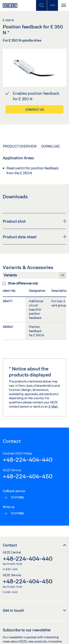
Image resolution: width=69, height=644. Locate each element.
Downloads (52, 146)
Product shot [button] (34, 221)
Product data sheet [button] (34, 237)
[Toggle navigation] (63, 5)
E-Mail (53, 406)
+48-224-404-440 (28, 459)
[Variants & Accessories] (34, 276)
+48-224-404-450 (28, 476)
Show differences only (20, 283)
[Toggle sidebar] (52, 5)
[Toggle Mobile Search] (41, 5)
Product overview (20, 146)
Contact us (35, 110)
